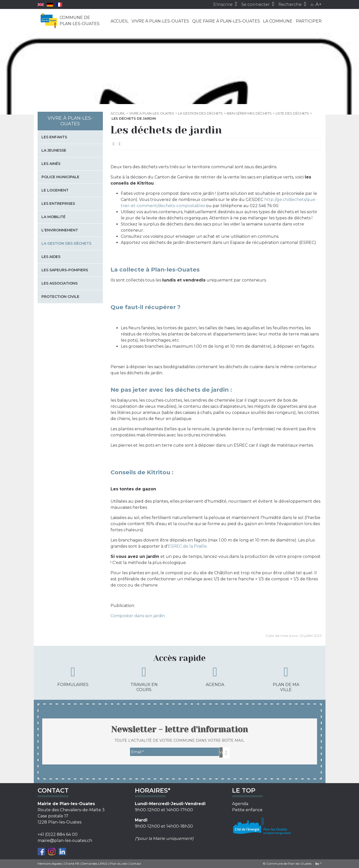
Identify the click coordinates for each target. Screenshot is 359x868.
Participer (309, 21)
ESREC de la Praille (187, 546)
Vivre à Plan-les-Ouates (160, 21)
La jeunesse (54, 150)
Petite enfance (247, 810)
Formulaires (73, 676)
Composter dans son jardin (138, 616)
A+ (319, 4)
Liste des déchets (292, 113)
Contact (135, 864)
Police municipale (60, 177)
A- (313, 5)
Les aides (51, 257)
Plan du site (118, 864)
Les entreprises (58, 204)
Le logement (55, 190)
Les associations (59, 283)
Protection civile (60, 297)
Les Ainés (51, 164)
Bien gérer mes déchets (249, 113)
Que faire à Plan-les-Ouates (226, 21)
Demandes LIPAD (94, 864)
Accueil (119, 21)
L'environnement (60, 230)
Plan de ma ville (286, 679)
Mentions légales (50, 864)
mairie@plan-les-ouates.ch (65, 841)
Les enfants (54, 137)
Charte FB (72, 864)
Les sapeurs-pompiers (65, 270)
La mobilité (53, 217)
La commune (278, 21)
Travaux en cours (144, 679)
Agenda (215, 676)
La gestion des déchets (200, 113)
